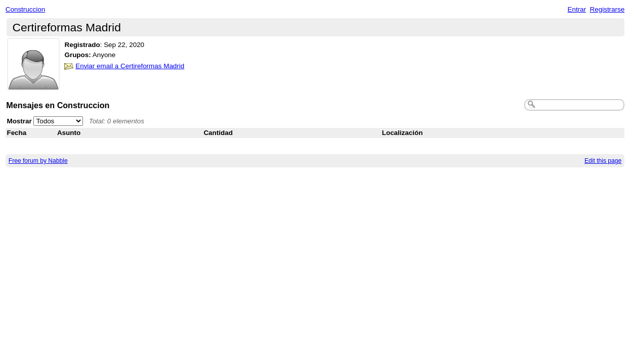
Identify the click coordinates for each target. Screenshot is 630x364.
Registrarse (607, 9)
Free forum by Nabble (38, 161)
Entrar (577, 9)
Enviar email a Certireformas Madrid (130, 66)
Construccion (25, 9)
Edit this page (603, 161)
